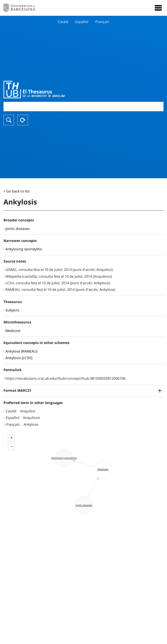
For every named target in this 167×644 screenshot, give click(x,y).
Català (63, 22)
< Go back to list (17, 191)
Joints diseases (18, 229)
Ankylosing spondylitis (24, 249)
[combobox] (83, 107)
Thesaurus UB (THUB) (59, 90)
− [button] (11, 446)
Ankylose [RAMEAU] (21, 351)
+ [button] (11, 438)
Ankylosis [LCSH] (19, 358)
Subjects (12, 310)
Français (102, 22)
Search (9, 120)
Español (82, 22)
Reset (23, 120)
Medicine (13, 331)
